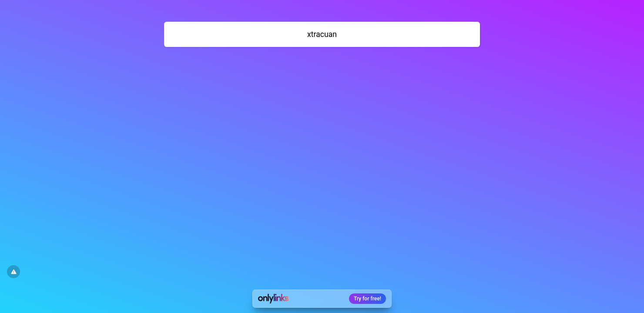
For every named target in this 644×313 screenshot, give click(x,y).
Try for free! (367, 299)
